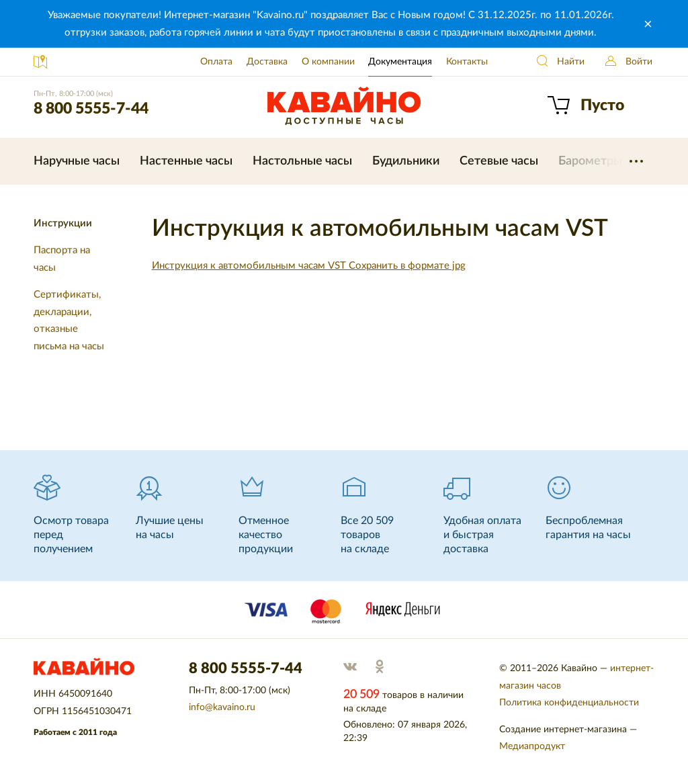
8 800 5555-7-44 (91, 108)
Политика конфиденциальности (569, 703)
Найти (571, 62)
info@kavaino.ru (222, 707)
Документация (400, 62)
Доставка (267, 62)
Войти (639, 62)
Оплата (216, 62)
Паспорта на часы (62, 259)
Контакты (467, 62)
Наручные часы (77, 161)
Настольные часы (302, 161)
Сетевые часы (499, 161)
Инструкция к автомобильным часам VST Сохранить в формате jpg (309, 266)
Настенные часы (186, 161)
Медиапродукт (532, 746)
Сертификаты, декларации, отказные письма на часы (69, 320)
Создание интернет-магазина (563, 730)
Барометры (590, 161)
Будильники (406, 161)
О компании (328, 62)
